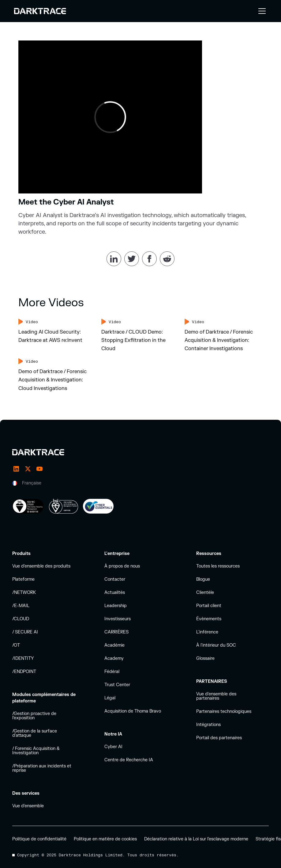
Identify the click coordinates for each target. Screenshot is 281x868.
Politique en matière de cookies (105, 839)
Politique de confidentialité (39, 839)
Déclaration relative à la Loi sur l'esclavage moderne (196, 839)
